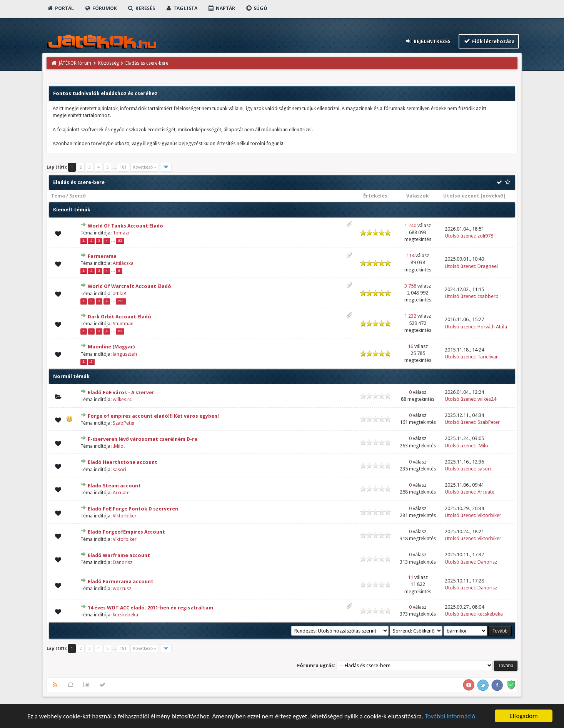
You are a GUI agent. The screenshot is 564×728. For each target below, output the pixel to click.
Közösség (108, 63)
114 (410, 255)
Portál (60, 8)
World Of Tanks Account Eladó (125, 226)
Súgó (256, 8)
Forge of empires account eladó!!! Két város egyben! (153, 416)
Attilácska (123, 263)
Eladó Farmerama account (121, 582)
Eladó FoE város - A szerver (121, 392)
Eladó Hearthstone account (123, 462)
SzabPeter (124, 423)
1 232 (410, 316)
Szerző (78, 196)
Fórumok (101, 8)
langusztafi (125, 354)
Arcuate (121, 493)
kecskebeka (125, 615)
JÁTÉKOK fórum (75, 63)
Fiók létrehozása (489, 41)
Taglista (181, 8)
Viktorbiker (125, 516)
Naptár (221, 8)
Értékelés (375, 196)
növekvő (493, 196)
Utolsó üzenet (461, 196)
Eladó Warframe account (119, 555)
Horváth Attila (492, 327)
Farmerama (102, 256)
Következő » (145, 167)
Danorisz (123, 562)
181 (123, 167)
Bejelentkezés (428, 41)
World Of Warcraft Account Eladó (129, 286)
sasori (119, 469)
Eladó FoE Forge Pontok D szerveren (133, 509)
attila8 (119, 294)
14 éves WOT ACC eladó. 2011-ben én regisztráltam (150, 608)
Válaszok (418, 196)
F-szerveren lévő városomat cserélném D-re (143, 439)
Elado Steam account (114, 486)
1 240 (410, 225)
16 (410, 346)
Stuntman (123, 324)
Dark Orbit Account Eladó (119, 317)
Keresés (141, 8)
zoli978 (485, 236)
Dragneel (488, 266)
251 (121, 301)
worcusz (122, 588)
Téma (58, 196)
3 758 (410, 286)
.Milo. (119, 446)
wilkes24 (122, 399)
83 (120, 241)
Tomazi (121, 233)
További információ (450, 716)
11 (410, 577)
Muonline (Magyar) (111, 347)
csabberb (488, 296)
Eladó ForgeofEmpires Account (126, 532)
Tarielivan (488, 357)
